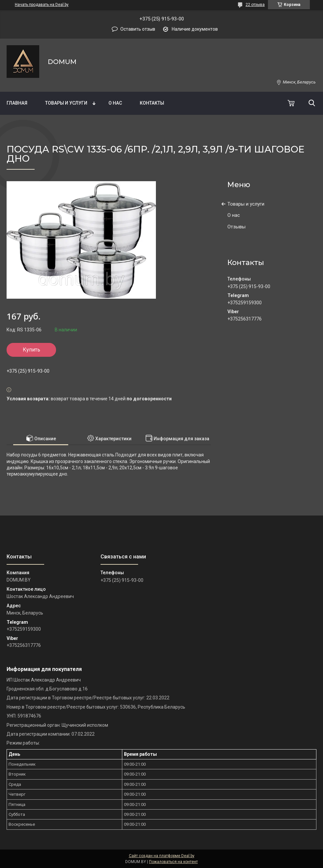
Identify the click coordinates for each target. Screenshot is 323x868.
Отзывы (236, 227)
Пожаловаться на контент (173, 862)
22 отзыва (255, 5)
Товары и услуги (66, 103)
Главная (17, 103)
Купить (31, 350)
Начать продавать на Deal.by (42, 5)
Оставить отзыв (138, 29)
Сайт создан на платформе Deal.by (162, 856)
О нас (115, 103)
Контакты (152, 103)
